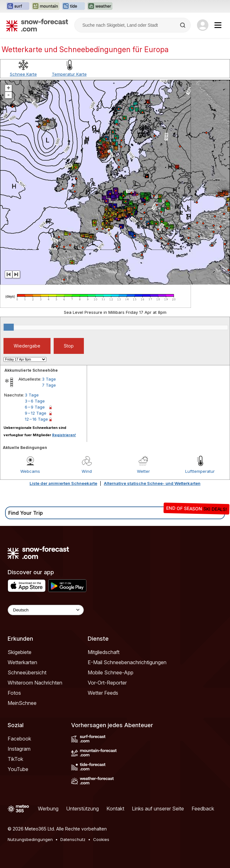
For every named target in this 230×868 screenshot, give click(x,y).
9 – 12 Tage (36, 413)
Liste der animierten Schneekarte (63, 483)
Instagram (19, 749)
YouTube (18, 769)
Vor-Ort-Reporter (107, 683)
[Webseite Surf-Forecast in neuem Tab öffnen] (18, 6)
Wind (87, 471)
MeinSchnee (22, 703)
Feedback (203, 809)
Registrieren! (64, 435)
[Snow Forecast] (37, 25)
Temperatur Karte (69, 74)
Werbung (48, 809)
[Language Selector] (46, 610)
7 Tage (49, 385)
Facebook (19, 739)
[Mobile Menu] (218, 25)
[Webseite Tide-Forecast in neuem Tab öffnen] (73, 6)
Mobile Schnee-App (111, 672)
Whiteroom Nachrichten (35, 683)
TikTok (15, 759)
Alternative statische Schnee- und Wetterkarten (152, 483)
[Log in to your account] (203, 25)
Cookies (101, 839)
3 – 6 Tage (35, 401)
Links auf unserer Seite (158, 809)
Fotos (14, 693)
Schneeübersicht (27, 672)
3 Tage (49, 379)
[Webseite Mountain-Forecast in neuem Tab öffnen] (46, 6)
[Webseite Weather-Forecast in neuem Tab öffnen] (100, 6)
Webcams (30, 471)
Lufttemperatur (200, 471)
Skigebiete (20, 652)
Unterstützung (82, 809)
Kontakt (115, 809)
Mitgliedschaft (104, 652)
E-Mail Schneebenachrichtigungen (127, 662)
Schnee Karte (23, 74)
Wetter (143, 471)
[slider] (9, 327)
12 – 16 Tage (36, 419)
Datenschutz (73, 839)
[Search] (183, 25)
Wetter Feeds (103, 693)
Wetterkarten (22, 662)
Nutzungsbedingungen (30, 839)
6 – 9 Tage (35, 407)
